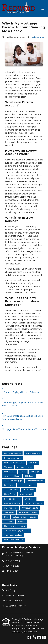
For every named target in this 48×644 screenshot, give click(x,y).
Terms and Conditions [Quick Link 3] (12, 601)
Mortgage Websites (21, 629)
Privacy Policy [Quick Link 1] (9, 590)
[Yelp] (34, 638)
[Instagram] (39, 638)
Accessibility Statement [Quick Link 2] (13, 595)
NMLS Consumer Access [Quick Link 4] (14, 606)
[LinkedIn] (44, 638)
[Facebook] (29, 638)
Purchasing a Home (38, 37)
